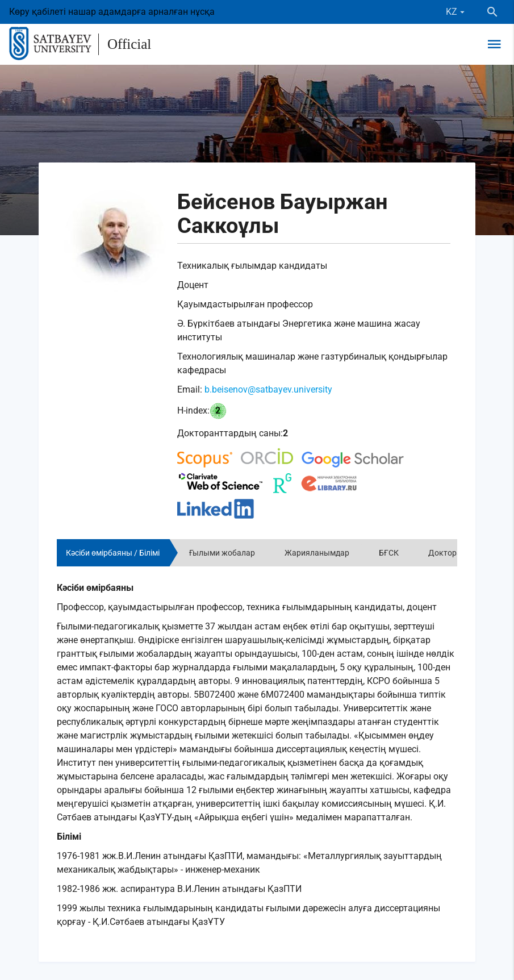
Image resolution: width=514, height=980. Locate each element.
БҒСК (389, 553)
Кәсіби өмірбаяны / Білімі (113, 553)
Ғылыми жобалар (222, 553)
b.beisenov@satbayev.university (268, 389)
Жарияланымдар (317, 553)
